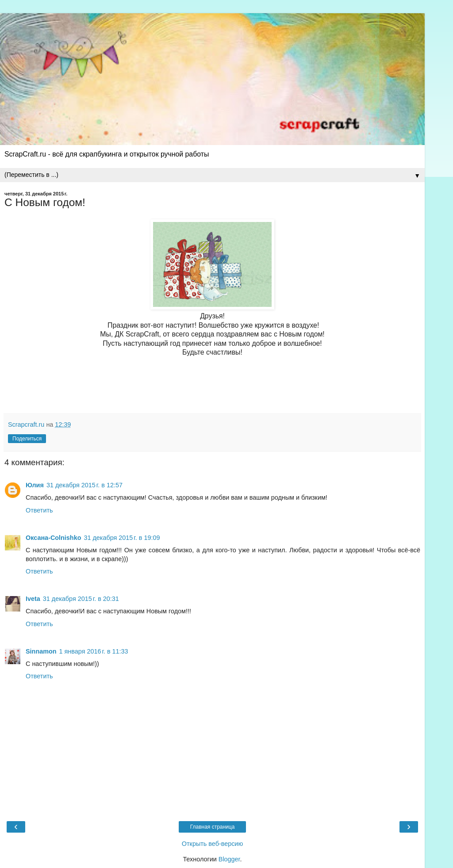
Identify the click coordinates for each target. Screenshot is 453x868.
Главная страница (213, 827)
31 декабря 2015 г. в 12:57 (84, 485)
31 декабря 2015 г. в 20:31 (81, 599)
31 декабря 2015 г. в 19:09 (122, 538)
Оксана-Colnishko (53, 538)
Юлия (35, 485)
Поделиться (27, 439)
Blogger (229, 859)
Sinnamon (41, 651)
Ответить (39, 510)
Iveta (33, 599)
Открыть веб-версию (212, 844)
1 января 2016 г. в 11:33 (94, 651)
